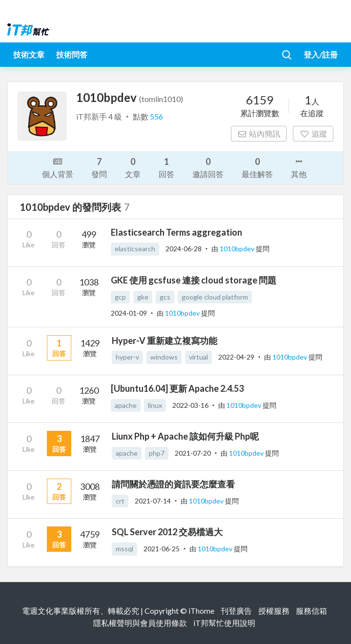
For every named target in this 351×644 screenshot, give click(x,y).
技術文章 (29, 54)
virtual (198, 357)
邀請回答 (208, 167)
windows (164, 357)
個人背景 (58, 167)
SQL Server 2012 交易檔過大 (167, 532)
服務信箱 (311, 611)
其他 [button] (299, 167)
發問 (99, 167)
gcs (165, 297)
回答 (166, 167)
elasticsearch (135, 249)
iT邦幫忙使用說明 (224, 623)
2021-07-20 (193, 453)
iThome (201, 611)
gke (143, 297)
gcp (120, 297)
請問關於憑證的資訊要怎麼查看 (173, 484)
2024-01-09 (129, 313)
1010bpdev (238, 249)
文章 (133, 167)
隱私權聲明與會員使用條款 (140, 623)
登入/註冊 (321, 54)
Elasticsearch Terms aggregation (176, 232)
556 (156, 116)
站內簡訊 (259, 133)
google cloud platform (215, 297)
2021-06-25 (162, 549)
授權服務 (274, 611)
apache (126, 405)
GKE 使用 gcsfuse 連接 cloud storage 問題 (194, 280)
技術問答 (72, 54)
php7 (157, 453)
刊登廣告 (236, 611)
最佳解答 (257, 167)
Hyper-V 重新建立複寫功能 (165, 341)
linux (155, 405)
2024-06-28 (184, 249)
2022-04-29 (236, 357)
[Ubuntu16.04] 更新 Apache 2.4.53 (177, 388)
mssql (124, 549)
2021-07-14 (153, 501)
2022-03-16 (190, 405)
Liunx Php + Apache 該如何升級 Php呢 (185, 436)
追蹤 (313, 133)
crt (120, 501)
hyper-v (127, 357)
